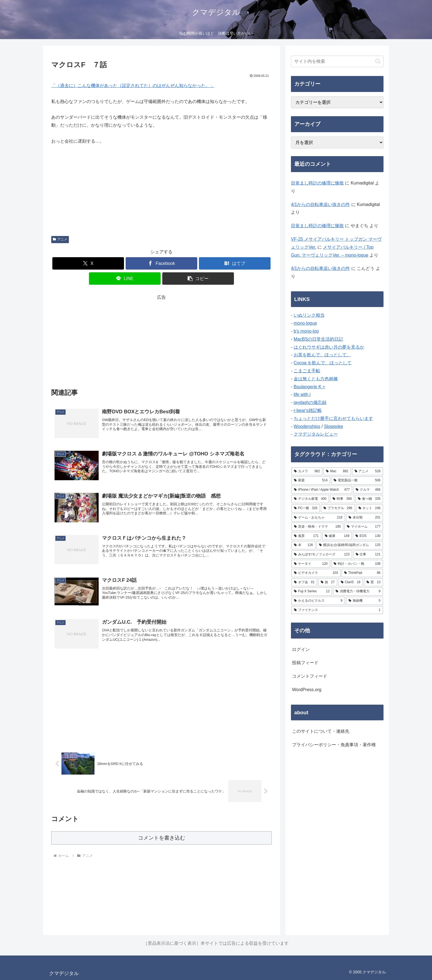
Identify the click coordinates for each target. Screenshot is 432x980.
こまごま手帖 (307, 371)
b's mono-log (306, 331)
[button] (198, 279)
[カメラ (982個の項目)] (307, 471)
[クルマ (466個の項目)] (368, 490)
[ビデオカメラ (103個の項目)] (316, 573)
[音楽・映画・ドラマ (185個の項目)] (317, 527)
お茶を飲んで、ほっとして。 (322, 355)
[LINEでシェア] (125, 279)
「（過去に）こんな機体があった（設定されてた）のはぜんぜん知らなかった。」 (133, 85)
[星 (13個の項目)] (373, 582)
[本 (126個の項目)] (303, 545)
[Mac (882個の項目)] (337, 471)
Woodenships (307, 426)
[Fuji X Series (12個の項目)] (312, 591)
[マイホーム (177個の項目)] (364, 527)
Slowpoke (334, 426)
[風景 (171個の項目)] (306, 536)
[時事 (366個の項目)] (342, 499)
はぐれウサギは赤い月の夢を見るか (329, 347)
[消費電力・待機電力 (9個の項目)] (358, 591)
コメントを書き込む (162, 838)
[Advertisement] (161, 340)
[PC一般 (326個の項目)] (306, 508)
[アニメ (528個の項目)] (368, 471)
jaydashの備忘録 (310, 402)
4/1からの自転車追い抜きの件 (320, 204)
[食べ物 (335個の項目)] (369, 499)
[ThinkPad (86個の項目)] (362, 573)
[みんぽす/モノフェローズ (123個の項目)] (322, 555)
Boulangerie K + (309, 387)
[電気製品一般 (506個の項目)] (357, 481)
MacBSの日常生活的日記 (318, 339)
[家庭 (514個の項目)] (311, 481)
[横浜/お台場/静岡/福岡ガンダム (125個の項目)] (350, 545)
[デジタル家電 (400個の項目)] (310, 499)
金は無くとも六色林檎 (316, 379)
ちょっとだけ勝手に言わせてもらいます (333, 418)
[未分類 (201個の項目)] (364, 518)
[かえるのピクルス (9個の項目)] (318, 601)
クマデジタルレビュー (316, 434)
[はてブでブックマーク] (235, 263)
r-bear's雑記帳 (308, 410)
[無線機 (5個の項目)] (364, 601)
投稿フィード (305, 663)
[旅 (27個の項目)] (328, 582)
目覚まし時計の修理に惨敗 (317, 183)
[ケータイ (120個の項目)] (311, 564)
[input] (337, 61)
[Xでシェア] (88, 263)
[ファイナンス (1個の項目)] (337, 610)
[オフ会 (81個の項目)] (304, 582)
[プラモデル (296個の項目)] (338, 508)
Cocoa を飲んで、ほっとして (323, 363)
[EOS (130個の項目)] (368, 536)
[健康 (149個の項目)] (337, 536)
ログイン (301, 649)
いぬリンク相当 (309, 315)
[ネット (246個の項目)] (369, 508)
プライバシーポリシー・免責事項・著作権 (334, 745)
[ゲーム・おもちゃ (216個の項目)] (318, 518)
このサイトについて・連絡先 (321, 731)
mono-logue (305, 323)
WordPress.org (307, 690)
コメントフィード (310, 676)
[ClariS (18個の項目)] (351, 582)
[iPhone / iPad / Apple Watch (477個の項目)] (322, 490)
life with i (302, 394)
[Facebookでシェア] (161, 263)
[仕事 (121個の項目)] (368, 555)
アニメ (60, 239)
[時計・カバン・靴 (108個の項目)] (357, 564)
